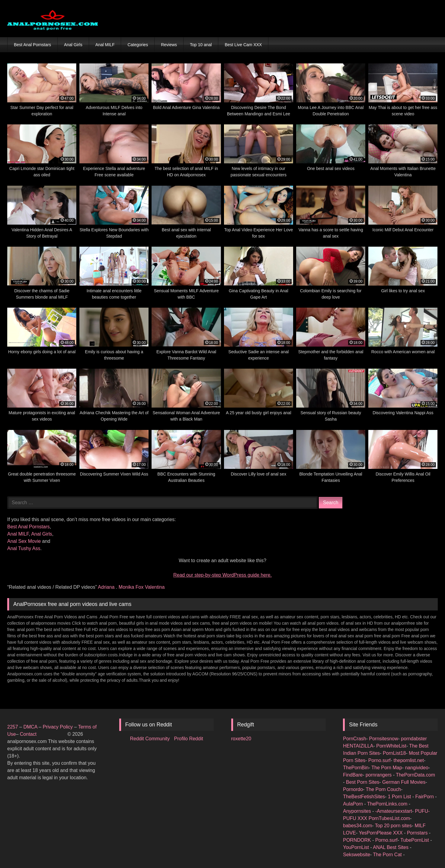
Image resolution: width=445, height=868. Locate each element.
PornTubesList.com (389, 818)
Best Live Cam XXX (243, 45)
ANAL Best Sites (391, 847)
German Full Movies (404, 782)
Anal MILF (105, 45)
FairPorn (425, 797)
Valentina (155, 587)
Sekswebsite (357, 855)
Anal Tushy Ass (24, 548)
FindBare (353, 775)
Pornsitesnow (384, 739)
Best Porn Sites (363, 782)
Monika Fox (132, 587)
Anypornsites (358, 811)
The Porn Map (387, 768)
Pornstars (418, 833)
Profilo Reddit (189, 739)
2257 (13, 727)
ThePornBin (356, 768)
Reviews (169, 45)
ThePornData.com (415, 775)
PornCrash (354, 739)
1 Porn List (400, 797)
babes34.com (357, 826)
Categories (138, 45)
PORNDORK (358, 840)
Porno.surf (379, 760)
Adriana (107, 587)
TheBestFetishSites (364, 797)
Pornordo (353, 789)
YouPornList (357, 847)
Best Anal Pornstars (32, 45)
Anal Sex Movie (24, 541)
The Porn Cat (388, 855)
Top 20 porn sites (393, 826)
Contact (29, 734)
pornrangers (379, 775)
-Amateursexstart (394, 811)
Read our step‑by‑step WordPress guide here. (222, 575)
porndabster (414, 739)
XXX (363, 818)
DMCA (31, 727)
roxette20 (241, 739)
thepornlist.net (409, 760)
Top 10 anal (201, 45)
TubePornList (415, 840)
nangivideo (416, 768)
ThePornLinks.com (388, 804)
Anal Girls (73, 45)
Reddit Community (151, 739)
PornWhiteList (391, 746)
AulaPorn (354, 804)
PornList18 (394, 753)
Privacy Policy (58, 727)
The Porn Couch (384, 789)
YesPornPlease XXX (381, 833)
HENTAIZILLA (358, 746)
